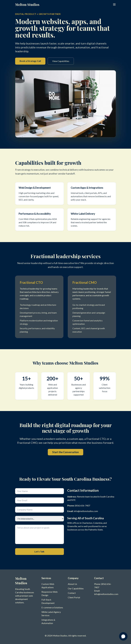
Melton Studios (27, 4)
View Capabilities (61, 61)
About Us (72, 584)
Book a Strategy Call (30, 61)
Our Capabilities (76, 588)
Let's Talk (39, 551)
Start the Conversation (65, 452)
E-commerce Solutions (52, 607)
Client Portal (74, 597)
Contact (72, 593)
